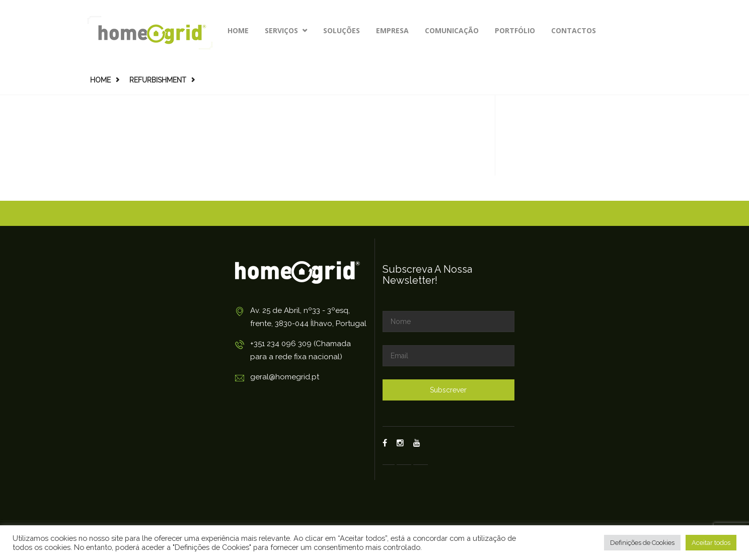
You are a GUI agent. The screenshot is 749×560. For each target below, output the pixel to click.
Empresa (392, 30)
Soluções (342, 30)
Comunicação (452, 30)
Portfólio (515, 30)
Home (238, 30)
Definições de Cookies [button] (642, 543)
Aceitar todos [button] (711, 543)
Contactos (574, 30)
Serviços (286, 30)
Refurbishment (158, 80)
